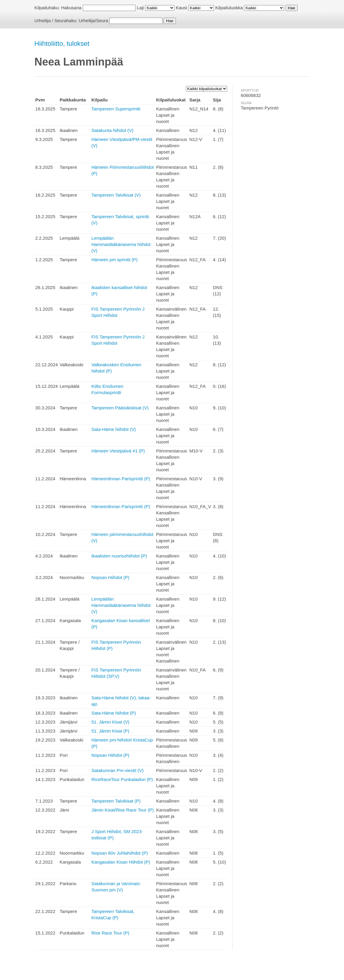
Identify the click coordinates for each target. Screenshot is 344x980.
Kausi (182, 8)
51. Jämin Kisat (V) (110, 722)
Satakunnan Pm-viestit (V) (117, 770)
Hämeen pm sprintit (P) (114, 260)
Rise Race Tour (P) (110, 933)
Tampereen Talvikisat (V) (116, 195)
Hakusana (71, 8)
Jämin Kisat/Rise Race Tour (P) (123, 810)
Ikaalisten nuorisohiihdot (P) (119, 556)
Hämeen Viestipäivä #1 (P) (118, 451)
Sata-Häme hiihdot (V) (114, 429)
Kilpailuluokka (229, 8)
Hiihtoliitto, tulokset (62, 44)
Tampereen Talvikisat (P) (116, 801)
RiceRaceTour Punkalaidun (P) (122, 779)
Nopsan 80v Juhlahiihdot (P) (120, 853)
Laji (140, 8)
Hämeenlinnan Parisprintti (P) (121, 479)
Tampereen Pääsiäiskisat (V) (120, 408)
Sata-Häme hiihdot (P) (114, 713)
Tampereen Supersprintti (116, 109)
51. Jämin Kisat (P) (110, 731)
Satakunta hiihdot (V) (112, 130)
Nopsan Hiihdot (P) (110, 577)
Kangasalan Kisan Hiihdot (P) (121, 862)
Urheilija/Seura (93, 20)
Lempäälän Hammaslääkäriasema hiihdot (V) (121, 244)
